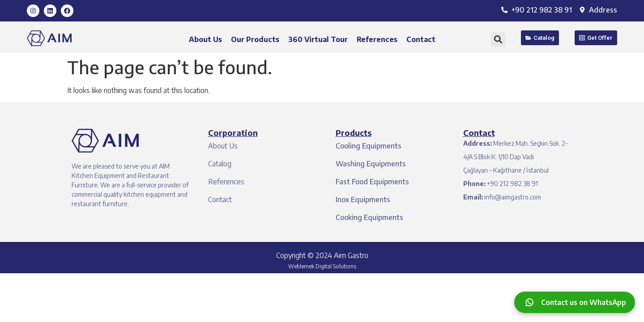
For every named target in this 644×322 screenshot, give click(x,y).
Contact (421, 39)
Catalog (220, 164)
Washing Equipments (371, 164)
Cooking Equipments (369, 217)
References (377, 39)
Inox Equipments (363, 199)
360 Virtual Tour (318, 39)
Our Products (255, 39)
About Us (205, 39)
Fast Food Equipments (372, 182)
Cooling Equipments (369, 146)
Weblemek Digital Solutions (322, 266)
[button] (498, 40)
